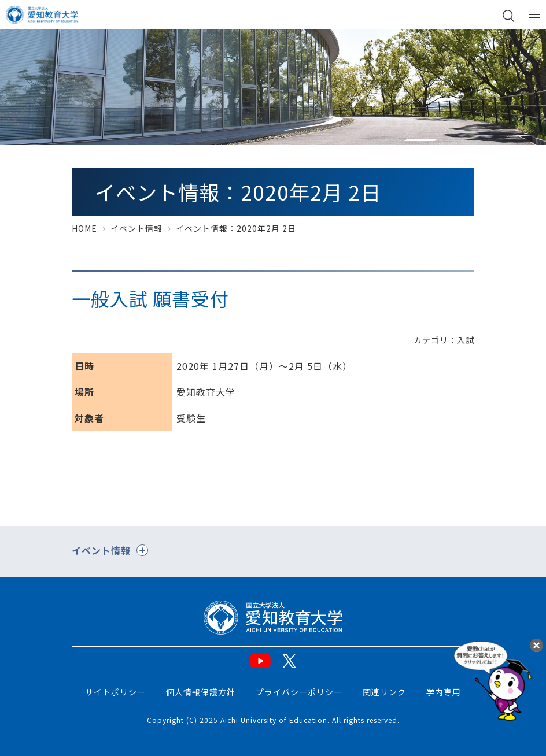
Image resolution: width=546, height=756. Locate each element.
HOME (84, 228)
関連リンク (384, 692)
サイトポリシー (115, 692)
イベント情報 (136, 228)
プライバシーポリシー (299, 692)
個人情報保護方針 (201, 692)
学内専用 (444, 692)
